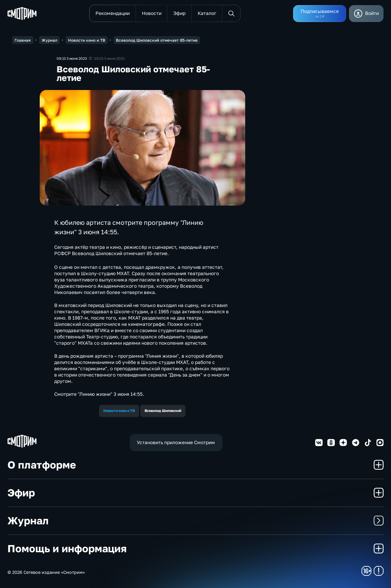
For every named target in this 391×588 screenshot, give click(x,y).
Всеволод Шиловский (163, 411)
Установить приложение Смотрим (176, 442)
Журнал (196, 520)
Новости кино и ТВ (119, 411)
